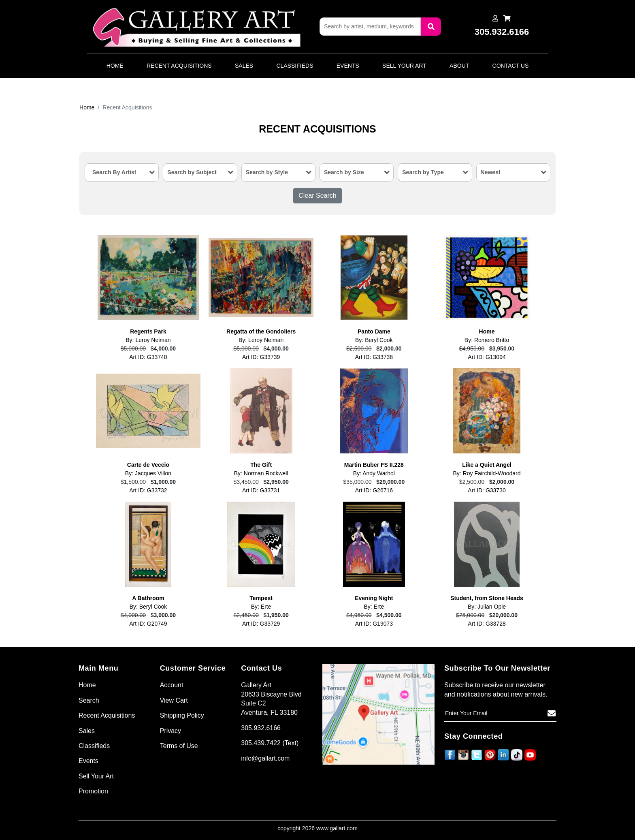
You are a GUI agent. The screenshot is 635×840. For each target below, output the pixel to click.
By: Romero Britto (487, 340)
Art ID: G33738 (374, 357)
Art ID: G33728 (487, 624)
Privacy (170, 731)
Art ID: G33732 (148, 490)
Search (89, 700)
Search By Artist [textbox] (114, 172)
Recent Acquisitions (179, 66)
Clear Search (317, 196)
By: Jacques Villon (148, 473)
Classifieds (295, 66)
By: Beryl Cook (374, 340)
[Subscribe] (552, 714)
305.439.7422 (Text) (270, 743)
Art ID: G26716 (374, 490)
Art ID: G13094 (487, 357)
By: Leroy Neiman (148, 340)
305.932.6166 (261, 728)
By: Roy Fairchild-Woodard (487, 473)
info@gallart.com (265, 758)
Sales (244, 66)
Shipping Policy (182, 715)
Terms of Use (179, 746)
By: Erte (261, 607)
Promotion (93, 791)
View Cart (174, 700)
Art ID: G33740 (148, 357)
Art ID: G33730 (487, 490)
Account (172, 685)
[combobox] (122, 172)
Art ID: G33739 (261, 357)
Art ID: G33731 (261, 490)
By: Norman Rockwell (261, 473)
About (459, 66)
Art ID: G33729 (261, 624)
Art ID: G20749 (148, 624)
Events (348, 66)
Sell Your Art (404, 66)
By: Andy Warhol (374, 473)
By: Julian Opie (487, 607)
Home (115, 66)
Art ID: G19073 (374, 624)
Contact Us (511, 66)
